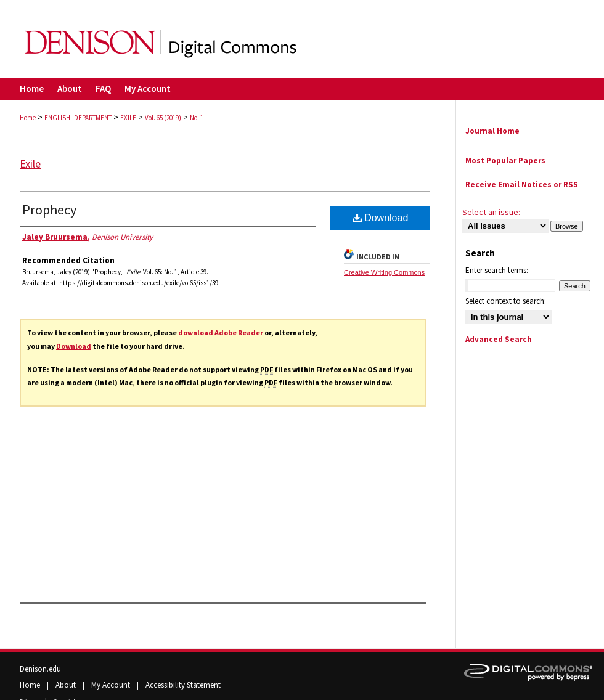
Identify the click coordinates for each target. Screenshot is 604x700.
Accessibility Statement (183, 685)
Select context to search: (506, 301)
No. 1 (197, 118)
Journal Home (492, 131)
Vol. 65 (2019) (163, 118)
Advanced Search (499, 339)
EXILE (128, 118)
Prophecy (49, 210)
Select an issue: (491, 212)
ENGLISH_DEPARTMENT (78, 118)
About (67, 685)
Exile (30, 164)
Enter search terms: (497, 270)
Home (28, 118)
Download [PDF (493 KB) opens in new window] (381, 218)
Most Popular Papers (505, 161)
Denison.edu (40, 669)
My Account (112, 685)
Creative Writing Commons (384, 272)
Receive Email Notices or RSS (522, 185)
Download (74, 346)
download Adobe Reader (221, 332)
